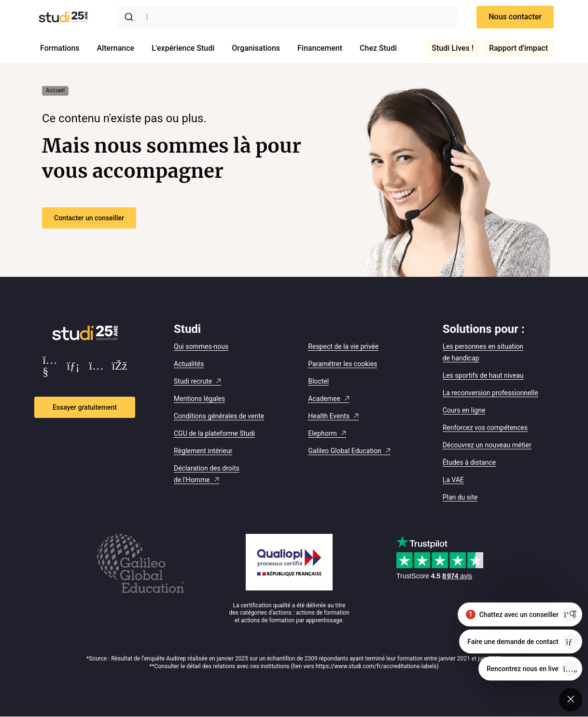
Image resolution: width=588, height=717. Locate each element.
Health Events (329, 416)
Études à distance (469, 462)
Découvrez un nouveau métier (487, 445)
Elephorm (322, 433)
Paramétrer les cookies (343, 364)
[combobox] (287, 17)
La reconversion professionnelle (490, 393)
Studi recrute (193, 381)
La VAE (453, 480)
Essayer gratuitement (85, 407)
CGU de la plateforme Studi (214, 433)
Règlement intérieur (203, 451)
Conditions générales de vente (219, 416)
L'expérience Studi (183, 48)
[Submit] (131, 17)
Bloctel (318, 381)
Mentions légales (199, 399)
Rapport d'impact (518, 48)
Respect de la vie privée (343, 346)
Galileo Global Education (345, 451)
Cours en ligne (464, 410)
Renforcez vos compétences (485, 428)
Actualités (189, 364)
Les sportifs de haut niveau (483, 375)
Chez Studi (378, 48)
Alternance (116, 48)
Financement (320, 48)
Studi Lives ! (453, 48)
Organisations (256, 48)
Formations (60, 48)
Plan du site (460, 497)
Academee (324, 399)
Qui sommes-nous (201, 346)
